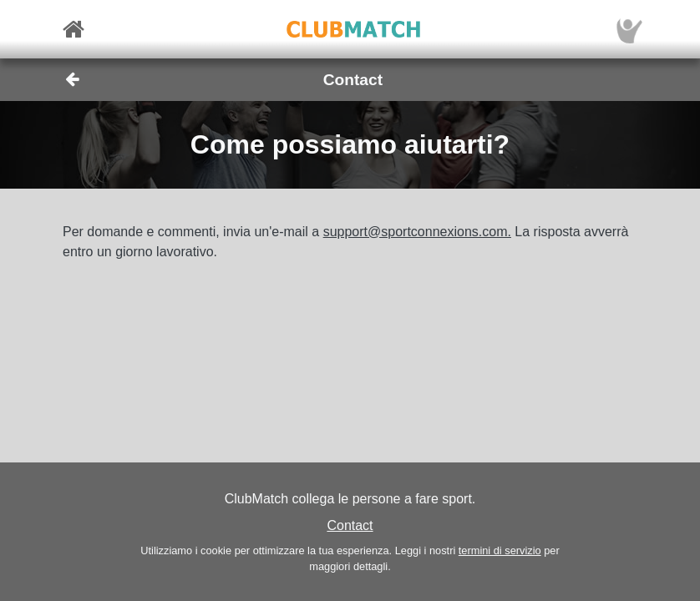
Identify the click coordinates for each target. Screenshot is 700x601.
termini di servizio (500, 550)
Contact (350, 525)
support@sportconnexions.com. (417, 232)
